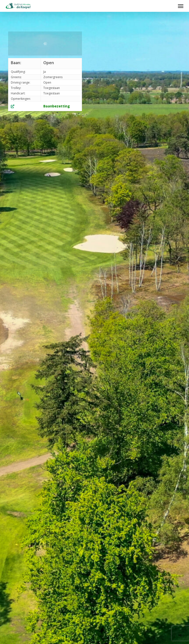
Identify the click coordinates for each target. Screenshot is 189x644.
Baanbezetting (57, 106)
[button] (181, 6)
